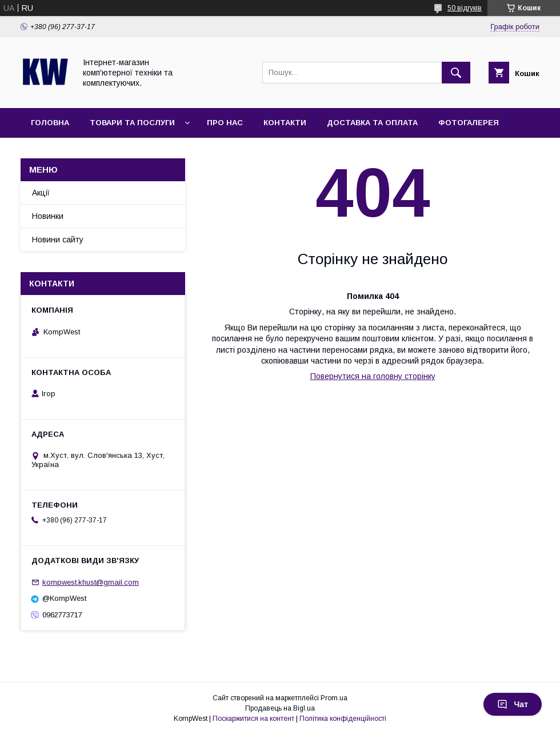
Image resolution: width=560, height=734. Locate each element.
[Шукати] (456, 73)
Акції (41, 193)
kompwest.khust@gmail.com (91, 582)
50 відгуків (465, 8)
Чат (513, 704)
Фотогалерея (469, 123)
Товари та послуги (132, 123)
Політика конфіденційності (343, 719)
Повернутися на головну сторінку (373, 376)
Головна (50, 123)
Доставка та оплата (372, 123)
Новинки (48, 216)
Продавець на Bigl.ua (280, 708)
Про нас (225, 123)
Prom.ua (334, 698)
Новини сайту (58, 240)
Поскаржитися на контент (253, 719)
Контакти (285, 123)
